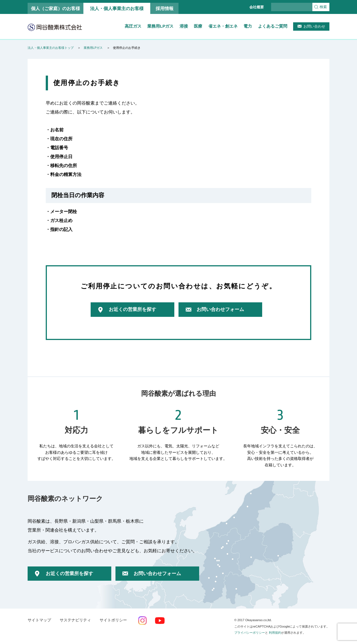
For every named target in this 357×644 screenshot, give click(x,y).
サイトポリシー (113, 620)
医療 (198, 26)
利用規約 (275, 633)
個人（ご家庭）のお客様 (56, 8)
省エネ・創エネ (223, 26)
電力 (248, 26)
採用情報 (165, 8)
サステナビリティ (75, 620)
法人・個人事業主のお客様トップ (51, 48)
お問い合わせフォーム (220, 309)
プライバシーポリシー (250, 633)
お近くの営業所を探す (132, 309)
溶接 (184, 26)
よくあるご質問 (273, 26)
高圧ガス (133, 26)
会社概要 (257, 7)
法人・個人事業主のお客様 (117, 8)
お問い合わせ (314, 26)
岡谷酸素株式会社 (55, 27)
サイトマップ (39, 620)
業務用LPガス (160, 26)
